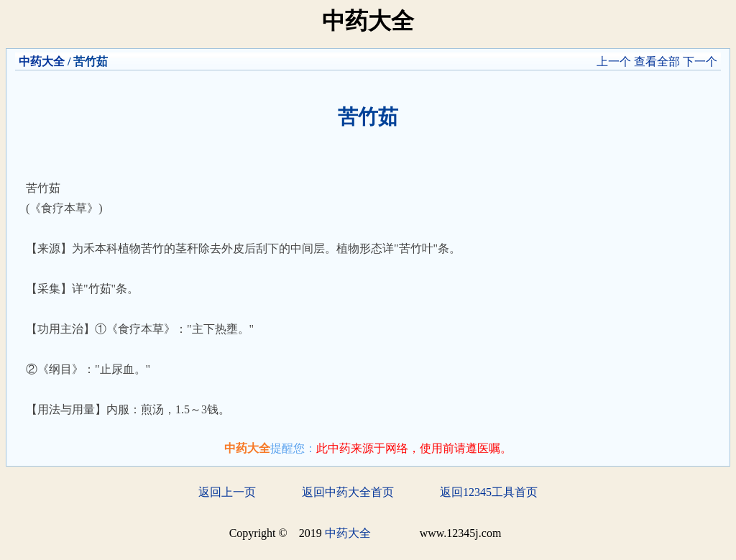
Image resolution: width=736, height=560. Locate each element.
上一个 (614, 61)
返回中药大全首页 (348, 492)
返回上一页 (227, 492)
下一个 (700, 61)
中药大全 (42, 61)
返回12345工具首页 (489, 492)
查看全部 (657, 61)
